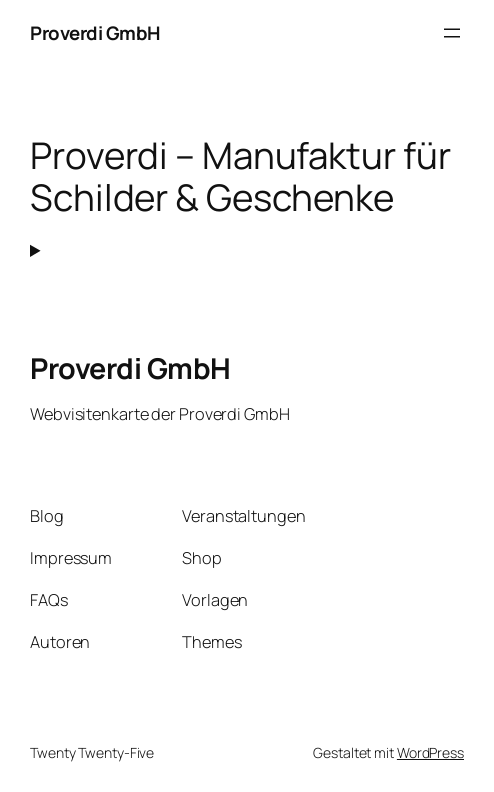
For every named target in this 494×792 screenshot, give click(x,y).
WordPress (430, 752)
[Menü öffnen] (452, 33)
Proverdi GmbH (95, 33)
